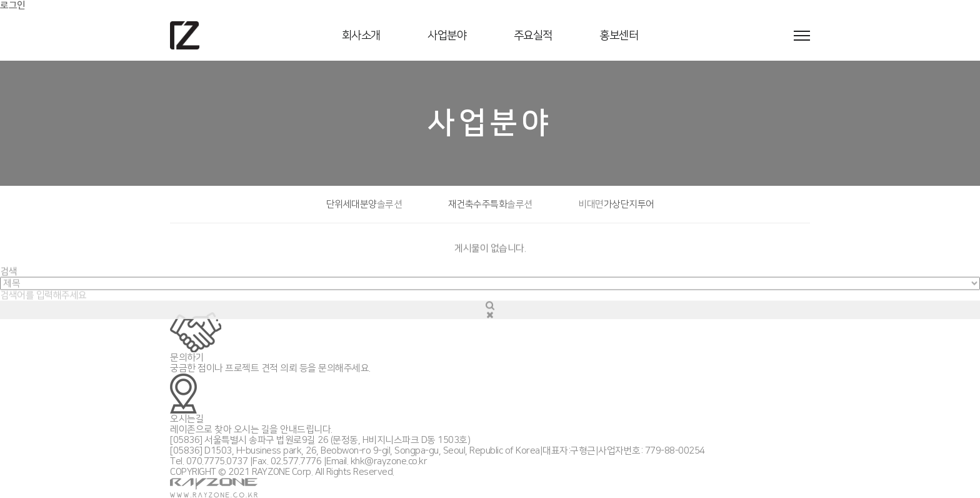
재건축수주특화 (490, 204)
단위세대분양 (364, 204)
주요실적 (533, 36)
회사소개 (361, 36)
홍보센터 (619, 36)
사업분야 (447, 36)
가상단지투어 (616, 204)
